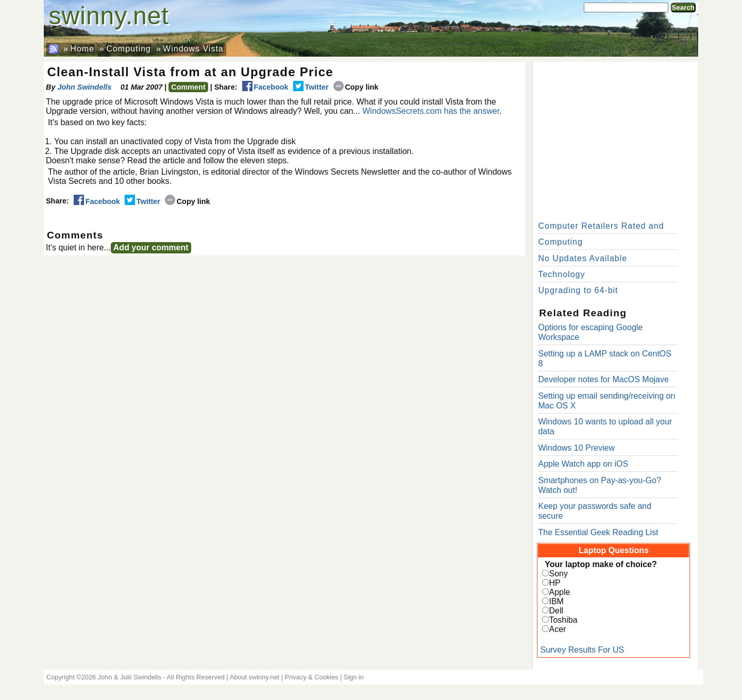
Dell (556, 611)
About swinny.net (255, 677)
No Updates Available (583, 258)
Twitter (311, 87)
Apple (559, 592)
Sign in (354, 677)
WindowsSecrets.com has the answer (431, 111)
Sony (558, 574)
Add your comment (151, 247)
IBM (556, 601)
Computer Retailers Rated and (601, 226)
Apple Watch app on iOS (583, 464)
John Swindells (84, 87)
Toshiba (563, 620)
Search (683, 7)
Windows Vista (193, 49)
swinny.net (109, 16)
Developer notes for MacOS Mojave (603, 379)
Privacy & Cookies (312, 677)
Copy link (356, 87)
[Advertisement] (615, 139)
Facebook (265, 87)
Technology (561, 274)
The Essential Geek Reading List (598, 532)
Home (82, 49)
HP (554, 583)
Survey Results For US (582, 650)
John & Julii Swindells (130, 677)
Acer (557, 629)
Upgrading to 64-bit (578, 290)
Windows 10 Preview (576, 448)
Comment (188, 87)
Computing (128, 49)
